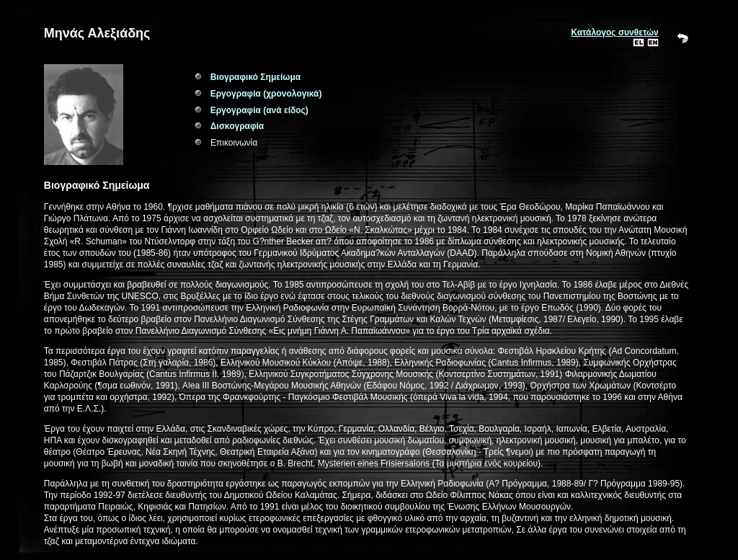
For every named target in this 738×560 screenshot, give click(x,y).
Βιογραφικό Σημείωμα (255, 77)
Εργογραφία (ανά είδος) (259, 110)
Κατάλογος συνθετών (614, 32)
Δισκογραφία (237, 126)
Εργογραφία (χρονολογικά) (266, 94)
